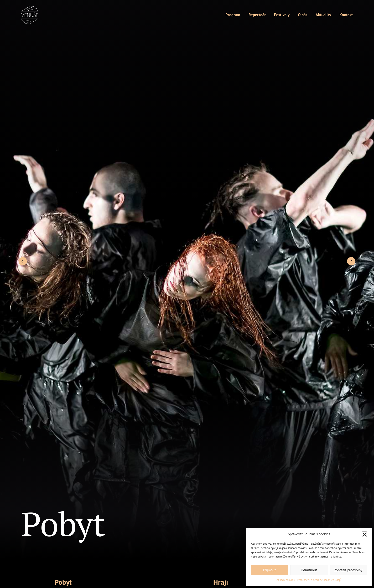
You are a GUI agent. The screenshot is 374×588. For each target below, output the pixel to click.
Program (233, 15)
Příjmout (269, 570)
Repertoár (257, 15)
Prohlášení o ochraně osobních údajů (319, 580)
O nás (303, 15)
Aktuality (323, 15)
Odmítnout (309, 570)
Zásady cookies (286, 580)
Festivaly (282, 15)
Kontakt (346, 15)
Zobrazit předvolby (348, 570)
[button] (364, 534)
